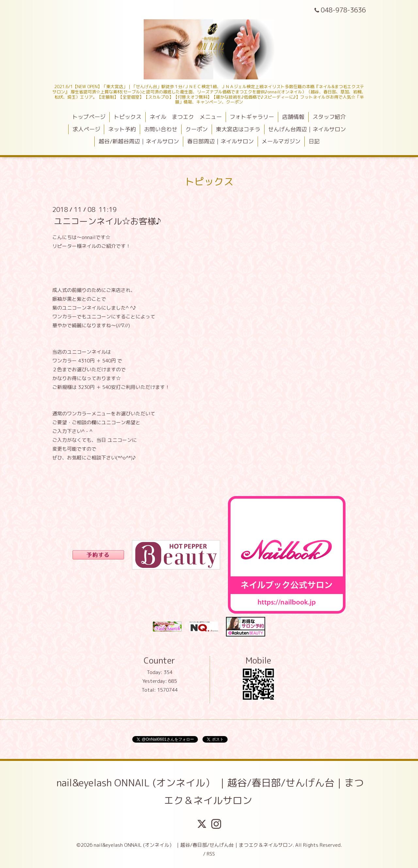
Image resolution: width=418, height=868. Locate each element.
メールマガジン (281, 141)
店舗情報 (293, 117)
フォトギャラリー (252, 117)
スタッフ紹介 (329, 117)
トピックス (128, 117)
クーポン (197, 129)
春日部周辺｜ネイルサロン (220, 141)
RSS (211, 854)
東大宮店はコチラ (238, 129)
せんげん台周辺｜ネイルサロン (307, 129)
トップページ (89, 117)
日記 (314, 141)
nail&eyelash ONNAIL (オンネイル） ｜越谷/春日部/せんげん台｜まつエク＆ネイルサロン (210, 792)
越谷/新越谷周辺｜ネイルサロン (139, 141)
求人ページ (86, 129)
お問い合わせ (161, 129)
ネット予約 (122, 129)
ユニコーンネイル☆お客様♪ (107, 221)
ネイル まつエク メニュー (186, 117)
